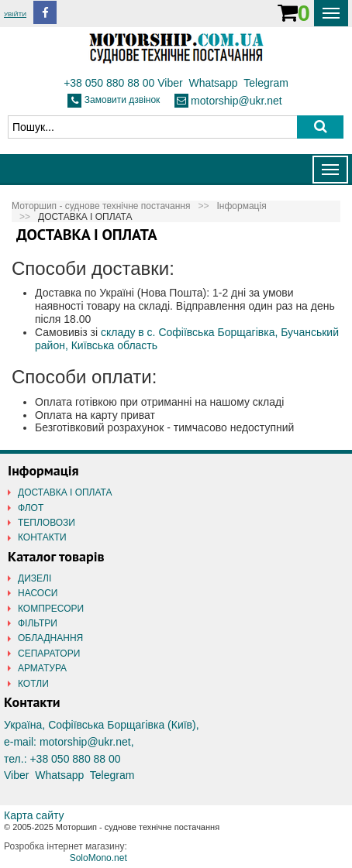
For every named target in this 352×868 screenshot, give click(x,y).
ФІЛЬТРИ (38, 623)
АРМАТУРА (42, 668)
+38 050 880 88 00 (109, 83)
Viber (170, 83)
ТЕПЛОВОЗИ (47, 523)
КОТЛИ (33, 684)
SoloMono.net (98, 858)
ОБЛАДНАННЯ (50, 638)
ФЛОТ (31, 508)
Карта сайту (34, 815)
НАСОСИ (38, 593)
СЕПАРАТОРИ (49, 654)
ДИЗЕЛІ (35, 578)
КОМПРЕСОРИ (51, 609)
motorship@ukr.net (236, 101)
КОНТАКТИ (42, 537)
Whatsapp (213, 83)
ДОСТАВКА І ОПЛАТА (65, 492)
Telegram (266, 83)
